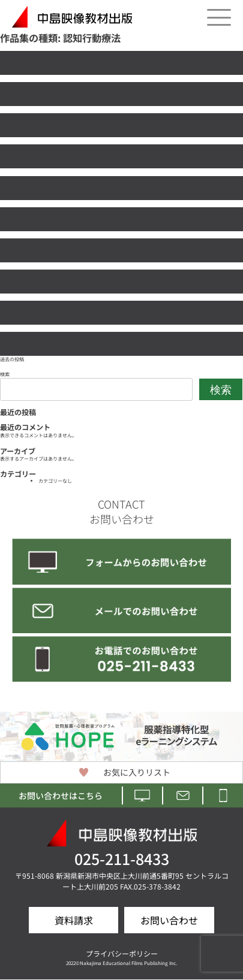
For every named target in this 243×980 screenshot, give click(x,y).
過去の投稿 (12, 359)
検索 (5, 374)
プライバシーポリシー (122, 953)
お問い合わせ (169, 920)
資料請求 (74, 920)
